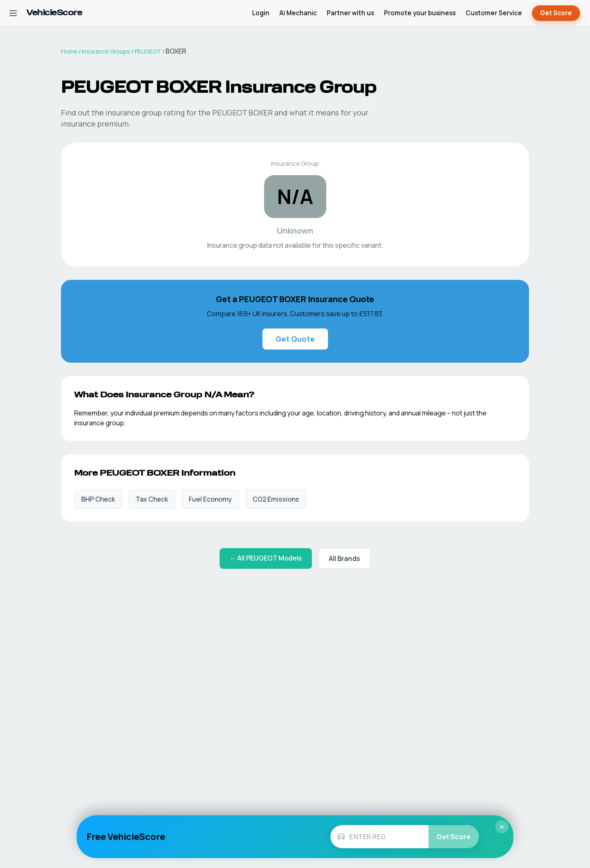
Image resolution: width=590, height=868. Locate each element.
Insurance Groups (106, 51)
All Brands (344, 558)
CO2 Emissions (276, 499)
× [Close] (502, 827)
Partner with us (350, 13)
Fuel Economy (210, 499)
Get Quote (295, 339)
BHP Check (98, 499)
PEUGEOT (148, 51)
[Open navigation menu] (13, 13)
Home (69, 51)
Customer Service (494, 13)
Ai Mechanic (298, 13)
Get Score (556, 13)
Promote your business (420, 13)
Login (261, 13)
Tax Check (152, 499)
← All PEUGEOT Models (266, 558)
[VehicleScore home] (54, 13)
